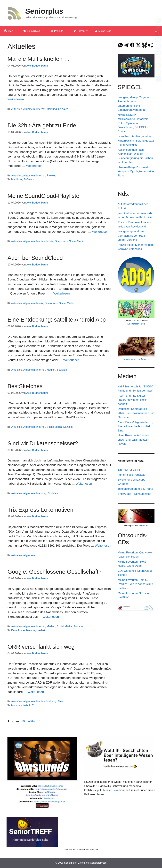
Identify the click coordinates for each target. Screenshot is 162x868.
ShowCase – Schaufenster (134, 494)
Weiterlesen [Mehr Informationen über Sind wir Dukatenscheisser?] (84, 484)
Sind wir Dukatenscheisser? (43, 443)
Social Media (77, 241)
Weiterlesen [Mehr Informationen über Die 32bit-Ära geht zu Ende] (34, 166)
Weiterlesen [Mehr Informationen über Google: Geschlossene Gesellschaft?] (51, 617)
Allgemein (29, 109)
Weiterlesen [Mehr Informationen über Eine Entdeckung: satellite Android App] (71, 360)
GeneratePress (98, 863)
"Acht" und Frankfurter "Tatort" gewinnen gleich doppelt (133, 400)
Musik (50, 241)
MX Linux (17, 179)
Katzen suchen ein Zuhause (136, 359)
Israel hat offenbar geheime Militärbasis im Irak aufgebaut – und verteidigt (136, 141)
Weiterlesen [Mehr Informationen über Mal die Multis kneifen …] (16, 99)
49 (24, 721)
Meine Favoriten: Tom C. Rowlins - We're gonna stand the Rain (135, 584)
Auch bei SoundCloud (35, 258)
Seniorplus (44, 11)
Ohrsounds (61, 241)
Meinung (52, 109)
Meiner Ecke (111, 790)
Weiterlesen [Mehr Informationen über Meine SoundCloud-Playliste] (100, 232)
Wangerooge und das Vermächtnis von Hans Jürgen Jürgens (132, 236)
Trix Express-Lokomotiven (40, 510)
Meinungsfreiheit (36, 630)
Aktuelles (17, 109)
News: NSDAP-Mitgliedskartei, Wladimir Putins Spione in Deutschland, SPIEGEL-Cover (133, 123)
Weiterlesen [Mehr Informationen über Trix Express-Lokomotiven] (103, 546)
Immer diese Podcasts (131, 475)
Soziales (63, 109)
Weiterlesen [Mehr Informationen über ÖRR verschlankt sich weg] (36, 692)
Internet (41, 109)
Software (29, 179)
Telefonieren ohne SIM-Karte (135, 489)
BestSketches (25, 386)
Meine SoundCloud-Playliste (43, 196)
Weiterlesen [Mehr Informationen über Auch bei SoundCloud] (62, 293)
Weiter (34, 721)
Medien (41, 241)
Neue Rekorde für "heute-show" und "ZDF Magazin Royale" (134, 440)
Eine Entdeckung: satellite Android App (57, 320)
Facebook (144, 525)
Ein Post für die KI (129, 470)
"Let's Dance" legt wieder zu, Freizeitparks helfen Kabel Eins (135, 426)
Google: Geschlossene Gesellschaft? (55, 572)
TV (34, 705)
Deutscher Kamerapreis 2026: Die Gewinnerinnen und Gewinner (136, 413)
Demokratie (18, 630)
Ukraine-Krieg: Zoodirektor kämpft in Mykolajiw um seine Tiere (136, 171)
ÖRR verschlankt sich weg (41, 647)
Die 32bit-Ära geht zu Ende (42, 125)
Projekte (52, 175)
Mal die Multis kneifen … (39, 59)
